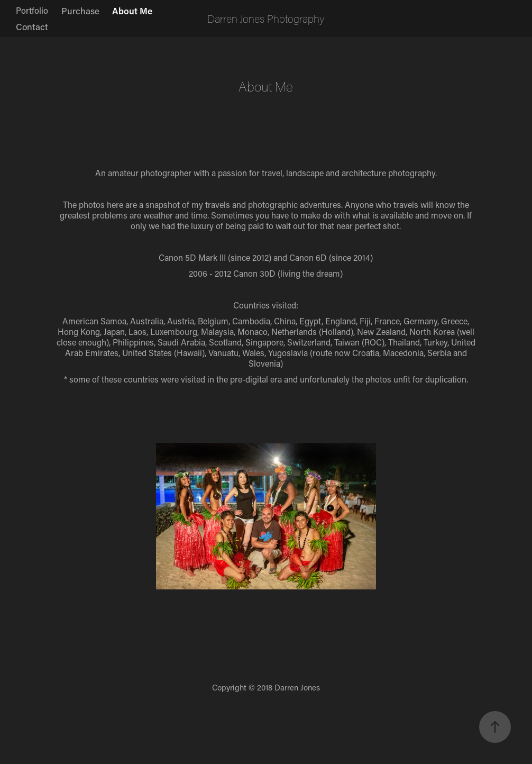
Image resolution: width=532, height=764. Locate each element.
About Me (132, 11)
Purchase (80, 11)
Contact (32, 26)
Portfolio (32, 10)
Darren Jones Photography (266, 19)
